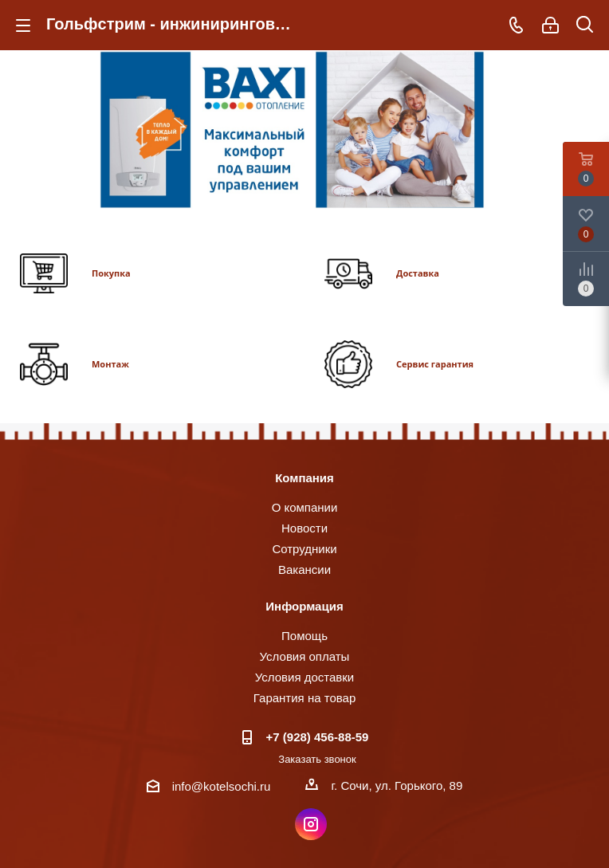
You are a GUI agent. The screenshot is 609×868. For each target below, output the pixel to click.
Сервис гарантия (435, 364)
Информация (304, 606)
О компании (305, 507)
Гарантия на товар (304, 698)
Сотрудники (304, 549)
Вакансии (304, 570)
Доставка (418, 273)
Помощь (304, 636)
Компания (304, 478)
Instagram (311, 824)
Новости (304, 528)
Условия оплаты (305, 656)
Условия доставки (304, 677)
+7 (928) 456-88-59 (318, 737)
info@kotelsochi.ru (222, 786)
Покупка (111, 273)
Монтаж (110, 364)
